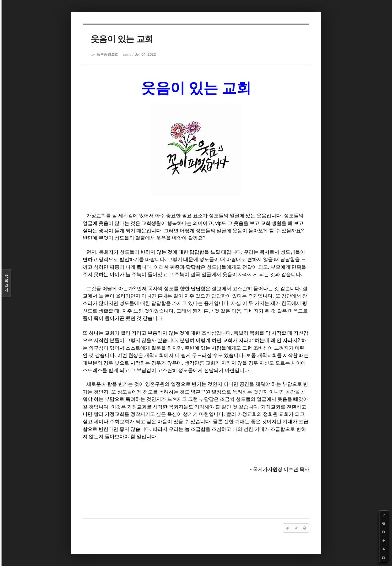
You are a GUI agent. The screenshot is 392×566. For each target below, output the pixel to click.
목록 (6, 283)
